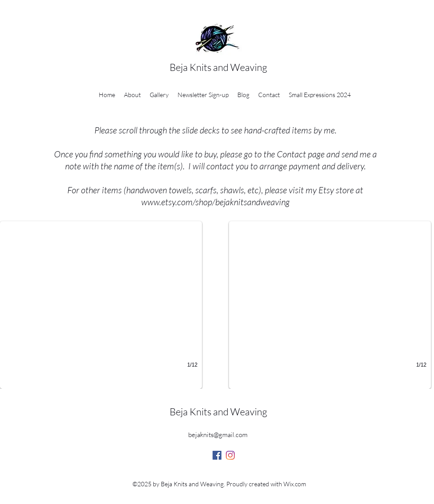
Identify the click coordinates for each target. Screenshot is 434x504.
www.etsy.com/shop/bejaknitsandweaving (215, 202)
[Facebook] (217, 455)
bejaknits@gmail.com (218, 435)
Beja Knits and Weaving (218, 67)
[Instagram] (230, 455)
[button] (101, 305)
